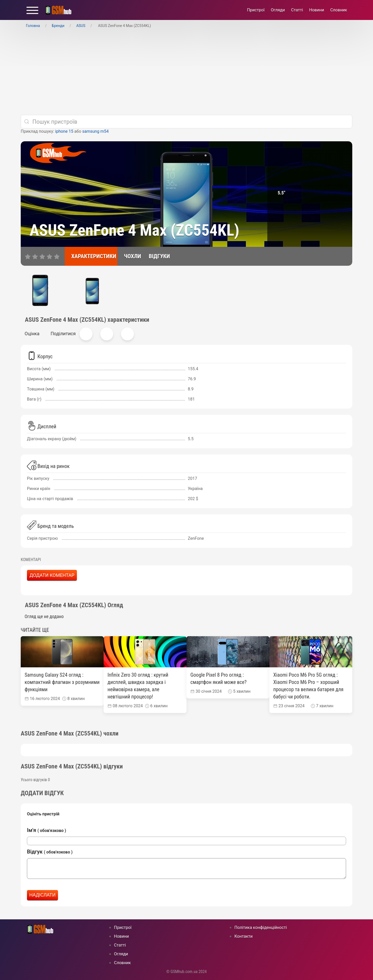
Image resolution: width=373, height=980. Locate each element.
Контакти (243, 936)
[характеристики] (91, 256)
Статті (297, 10)
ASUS (81, 26)
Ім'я (46, 830)
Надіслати (42, 895)
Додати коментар (52, 575)
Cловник (339, 10)
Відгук (50, 852)
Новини (317, 10)
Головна (33, 26)
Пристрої (256, 10)
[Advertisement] (187, 72)
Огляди (278, 10)
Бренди (58, 26)
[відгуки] (157, 256)
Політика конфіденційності (261, 927)
